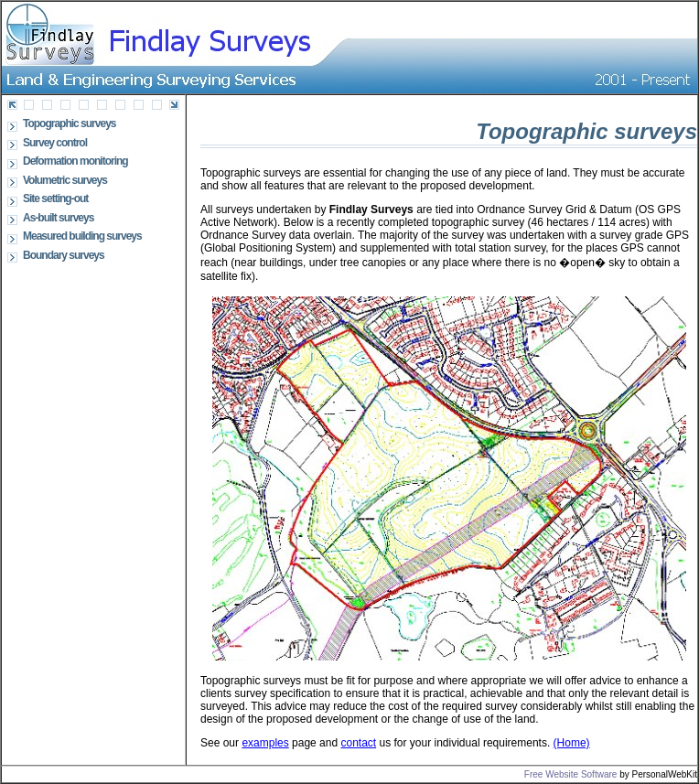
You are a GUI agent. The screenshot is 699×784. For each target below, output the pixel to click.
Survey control (55, 143)
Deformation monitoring (75, 161)
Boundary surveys (64, 255)
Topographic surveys (69, 124)
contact (358, 743)
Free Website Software (571, 774)
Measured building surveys (82, 236)
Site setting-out (55, 199)
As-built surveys (58, 218)
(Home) (572, 743)
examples (265, 743)
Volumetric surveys (65, 180)
